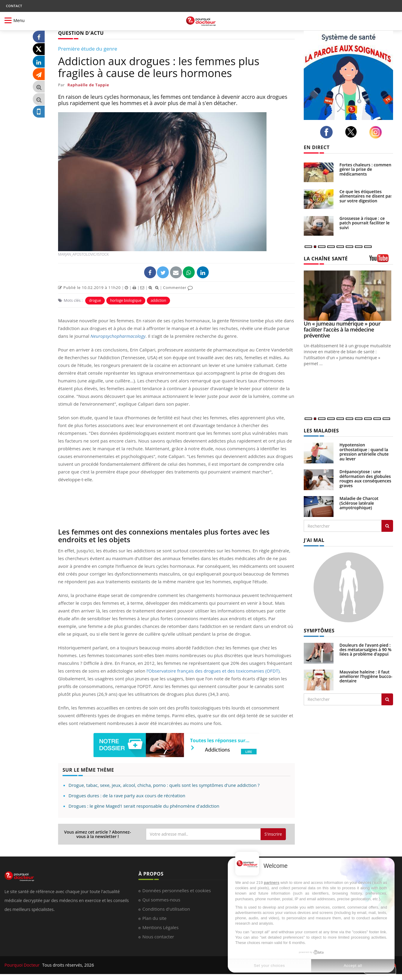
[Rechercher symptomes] (387, 699)
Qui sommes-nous (161, 900)
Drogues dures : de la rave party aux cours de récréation (127, 795)
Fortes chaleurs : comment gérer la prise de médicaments (366, 169)
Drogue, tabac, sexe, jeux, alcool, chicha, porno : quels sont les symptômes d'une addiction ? (164, 785)
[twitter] (353, 132)
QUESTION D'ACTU (81, 33)
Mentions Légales (161, 927)
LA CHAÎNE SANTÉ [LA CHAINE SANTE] (326, 259)
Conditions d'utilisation (166, 909)
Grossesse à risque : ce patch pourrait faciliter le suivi (364, 223)
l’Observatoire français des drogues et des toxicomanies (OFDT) (213, 671)
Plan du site (154, 918)
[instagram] (377, 132)
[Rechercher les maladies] (387, 526)
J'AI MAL (314, 540)
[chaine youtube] (381, 260)
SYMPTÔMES (319, 631)
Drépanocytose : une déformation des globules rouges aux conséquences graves (365, 478)
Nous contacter (158, 937)
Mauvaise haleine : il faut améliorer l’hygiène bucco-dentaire (366, 676)
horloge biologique (126, 300)
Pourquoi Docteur (23, 965)
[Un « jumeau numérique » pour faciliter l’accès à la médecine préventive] (348, 296)
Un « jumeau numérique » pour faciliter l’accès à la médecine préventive (342, 329)
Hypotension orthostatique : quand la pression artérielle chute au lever (364, 452)
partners (272, 883)
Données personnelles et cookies (177, 890)
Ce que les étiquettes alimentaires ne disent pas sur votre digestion (366, 196)
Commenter (178, 287)
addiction (158, 300)
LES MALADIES (321, 431)
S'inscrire (273, 834)
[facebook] (328, 132)
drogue (95, 300)
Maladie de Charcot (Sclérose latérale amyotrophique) (359, 503)
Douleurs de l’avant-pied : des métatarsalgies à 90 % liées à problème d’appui (366, 650)
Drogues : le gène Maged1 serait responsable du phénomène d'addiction (144, 806)
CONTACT (14, 6)
